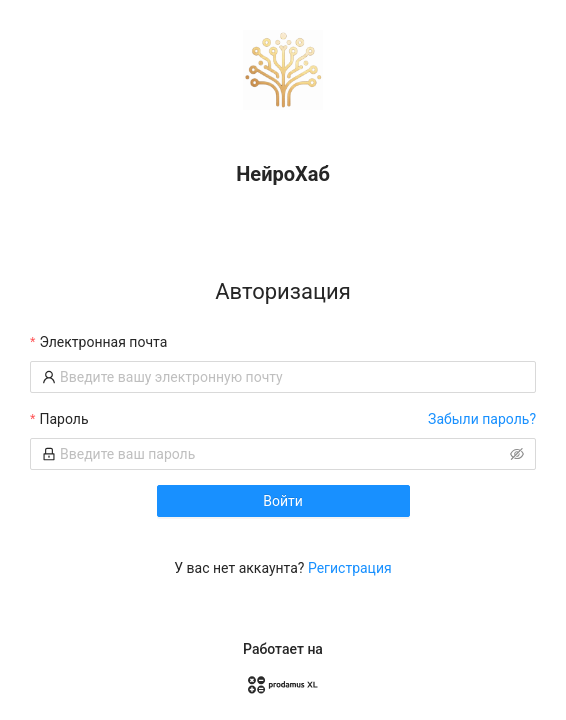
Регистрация (350, 568)
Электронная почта (103, 342)
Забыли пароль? (482, 419)
